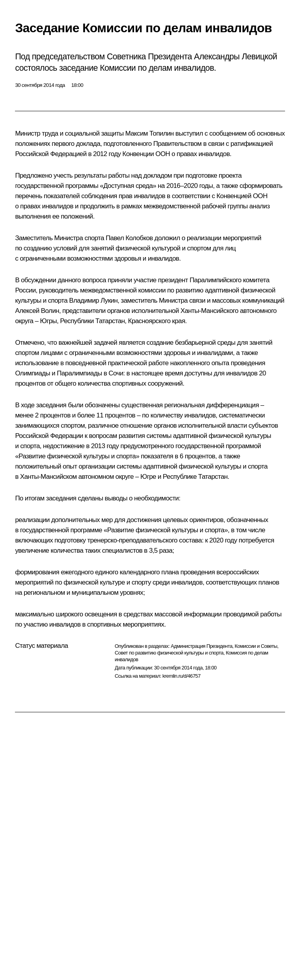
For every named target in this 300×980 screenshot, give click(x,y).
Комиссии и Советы (256, 646)
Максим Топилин (149, 133)
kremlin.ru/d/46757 (181, 676)
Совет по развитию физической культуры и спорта (169, 653)
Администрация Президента (202, 646)
